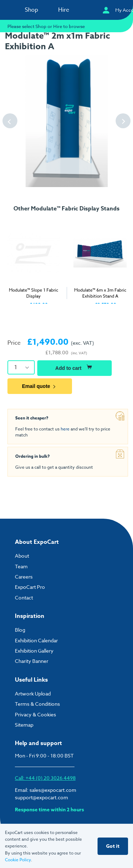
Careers (24, 577)
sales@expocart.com (53, 790)
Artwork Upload (33, 694)
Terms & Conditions (37, 704)
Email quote (40, 386)
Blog (20, 630)
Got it (113, 846)
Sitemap (24, 725)
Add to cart (74, 367)
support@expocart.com (41, 797)
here (65, 429)
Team (21, 566)
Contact (24, 598)
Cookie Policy (18, 860)
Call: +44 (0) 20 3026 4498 (45, 778)
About (22, 556)
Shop (32, 10)
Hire (64, 10)
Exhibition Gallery (34, 651)
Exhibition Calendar (36, 640)
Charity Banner (32, 661)
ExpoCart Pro (30, 587)
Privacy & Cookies (35, 714)
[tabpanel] (33, 261)
